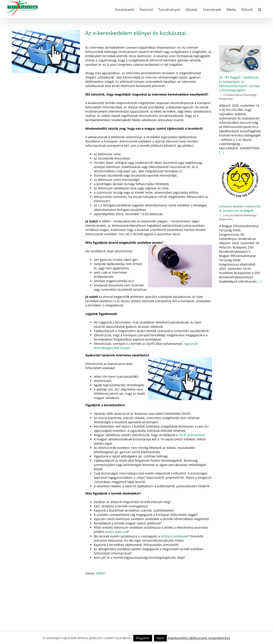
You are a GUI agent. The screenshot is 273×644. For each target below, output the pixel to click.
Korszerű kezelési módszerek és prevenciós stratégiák (240, 208)
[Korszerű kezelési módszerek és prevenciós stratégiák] (240, 180)
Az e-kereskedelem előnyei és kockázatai (136, 33)
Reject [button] (160, 638)
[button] (260, 9)
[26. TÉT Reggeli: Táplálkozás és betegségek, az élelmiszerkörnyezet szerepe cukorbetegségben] (240, 59)
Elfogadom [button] (143, 638)
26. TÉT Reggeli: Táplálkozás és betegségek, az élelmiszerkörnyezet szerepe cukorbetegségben (239, 84)
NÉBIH (100, 573)
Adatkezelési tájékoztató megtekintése (199, 638)
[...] (221, 152)
